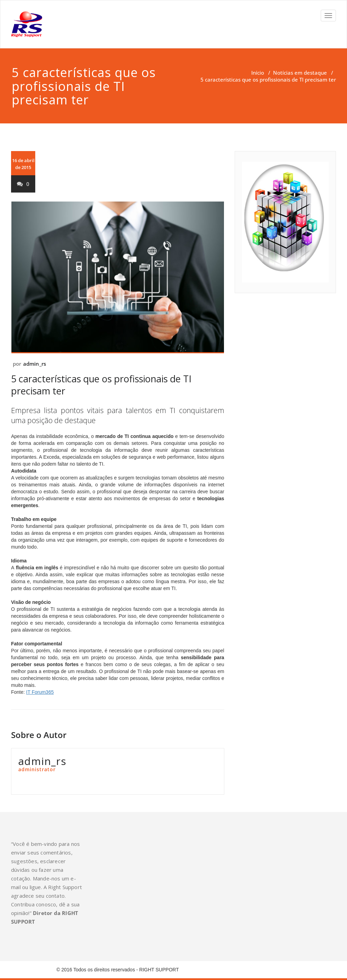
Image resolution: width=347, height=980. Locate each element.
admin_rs (35, 364)
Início (258, 73)
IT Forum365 (40, 692)
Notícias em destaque (300, 73)
